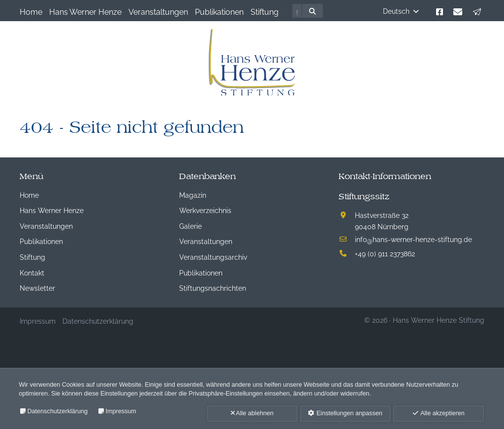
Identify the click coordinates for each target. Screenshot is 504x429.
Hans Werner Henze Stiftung (439, 320)
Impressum (121, 411)
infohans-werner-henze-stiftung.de (413, 239)
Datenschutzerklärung (57, 411)
